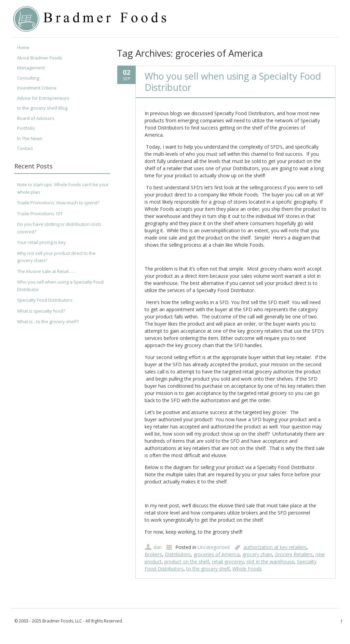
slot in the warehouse (270, 561)
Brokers (153, 554)
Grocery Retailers (294, 554)
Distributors (178, 554)
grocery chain (257, 554)
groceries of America (217, 554)
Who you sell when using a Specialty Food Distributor (233, 81)
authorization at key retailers (275, 547)
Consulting (28, 78)
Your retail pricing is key (42, 242)
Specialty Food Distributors (45, 300)
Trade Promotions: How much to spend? (58, 203)
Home (23, 47)
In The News (30, 138)
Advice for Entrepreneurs (43, 98)
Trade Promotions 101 (40, 214)
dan (158, 547)
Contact (25, 148)
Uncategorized (214, 547)
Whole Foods (247, 569)
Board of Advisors (36, 118)
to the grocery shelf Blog (42, 108)
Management (31, 68)
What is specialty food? (41, 311)
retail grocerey (228, 561)
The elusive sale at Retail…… (47, 271)
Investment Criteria (37, 88)
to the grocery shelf (208, 569)
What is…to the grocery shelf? (48, 321)
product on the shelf (187, 561)
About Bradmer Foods (40, 58)
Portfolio (26, 128)
